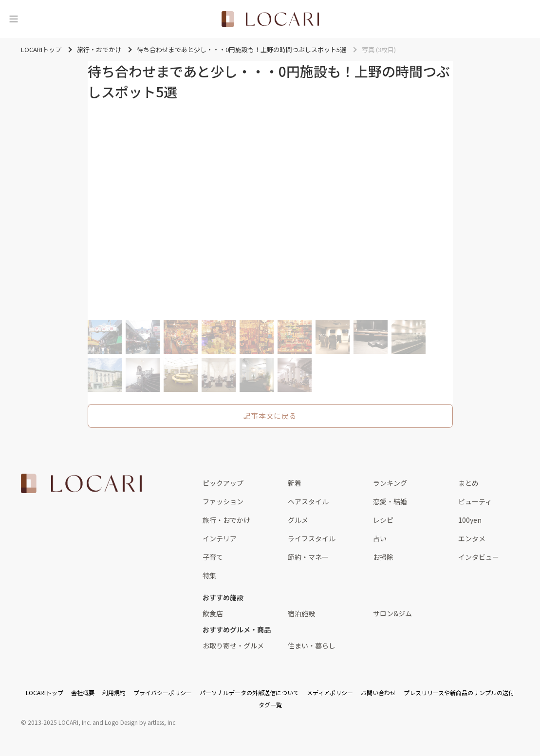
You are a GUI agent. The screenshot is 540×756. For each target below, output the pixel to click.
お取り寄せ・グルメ (233, 645)
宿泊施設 (301, 613)
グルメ (298, 520)
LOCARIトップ (45, 692)
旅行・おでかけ (226, 520)
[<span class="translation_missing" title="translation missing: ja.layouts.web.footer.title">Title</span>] (81, 483)
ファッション (223, 501)
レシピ (383, 520)
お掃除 (383, 557)
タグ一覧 (270, 705)
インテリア (220, 538)
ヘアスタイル (308, 501)
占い (380, 538)
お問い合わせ (378, 692)
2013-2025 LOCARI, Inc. (59, 722)
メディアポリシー (330, 692)
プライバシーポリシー (163, 692)
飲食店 (213, 613)
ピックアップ (223, 483)
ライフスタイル (312, 538)
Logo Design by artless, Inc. (141, 722)
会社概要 (83, 692)
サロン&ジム (392, 613)
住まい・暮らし (312, 645)
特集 (209, 575)
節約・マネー (308, 557)
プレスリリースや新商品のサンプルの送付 (459, 692)
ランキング (390, 483)
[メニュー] (14, 19)
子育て (213, 557)
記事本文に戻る (270, 415)
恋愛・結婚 (390, 501)
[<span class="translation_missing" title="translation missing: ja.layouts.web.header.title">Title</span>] (270, 19)
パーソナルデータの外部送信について (249, 692)
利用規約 (114, 692)
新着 (295, 483)
